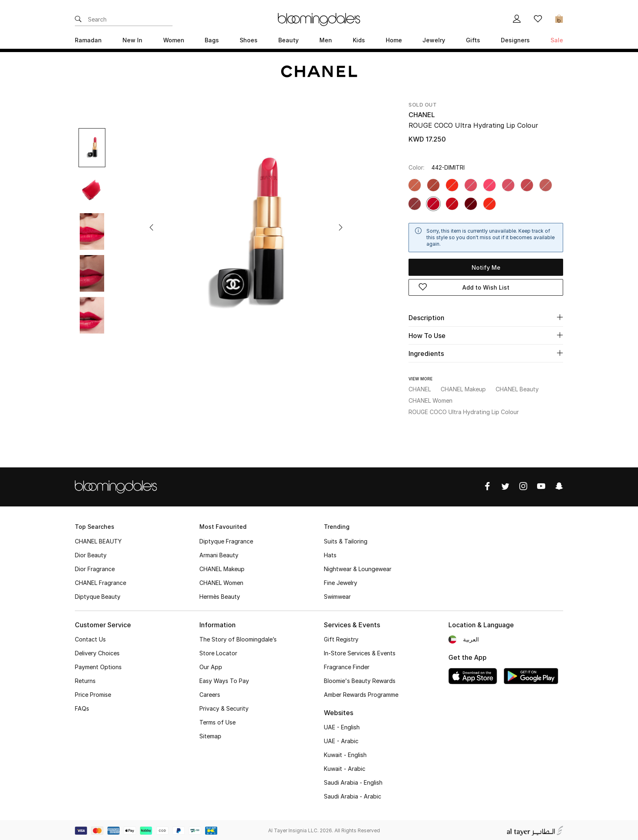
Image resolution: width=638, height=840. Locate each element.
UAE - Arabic (341, 740)
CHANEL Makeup (222, 568)
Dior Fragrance (95, 568)
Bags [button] (212, 40)
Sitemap (210, 735)
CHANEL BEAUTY (98, 540)
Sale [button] (557, 40)
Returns (85, 680)
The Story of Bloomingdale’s (238, 638)
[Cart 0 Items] (559, 20)
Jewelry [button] (434, 40)
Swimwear (337, 595)
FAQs (82, 707)
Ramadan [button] (88, 40)
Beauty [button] (288, 40)
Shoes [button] (249, 40)
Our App (211, 666)
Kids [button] (359, 40)
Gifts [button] (473, 40)
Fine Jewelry (341, 581)
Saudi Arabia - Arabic (353, 795)
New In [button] (132, 40)
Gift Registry (341, 638)
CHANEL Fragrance (101, 581)
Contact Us (90, 638)
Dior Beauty (91, 554)
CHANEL (422, 115)
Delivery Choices (97, 652)
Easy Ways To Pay (224, 680)
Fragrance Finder (347, 666)
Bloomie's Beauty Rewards (360, 680)
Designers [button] (515, 40)
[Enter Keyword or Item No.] (130, 20)
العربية (471, 638)
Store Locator (218, 652)
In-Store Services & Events (360, 652)
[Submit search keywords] (78, 20)
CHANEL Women (221, 581)
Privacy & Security (224, 707)
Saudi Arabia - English (353, 781)
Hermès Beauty (220, 595)
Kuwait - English (345, 754)
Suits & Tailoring (346, 540)
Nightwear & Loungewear (358, 568)
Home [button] (394, 40)
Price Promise (93, 693)
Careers (210, 693)
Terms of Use (217, 721)
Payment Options (98, 666)
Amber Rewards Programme (361, 693)
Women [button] (174, 40)
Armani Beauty (219, 554)
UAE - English (342, 726)
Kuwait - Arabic (345, 767)
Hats (330, 554)
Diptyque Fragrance (226, 540)
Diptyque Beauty (98, 595)
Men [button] (326, 40)
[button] (151, 227)
